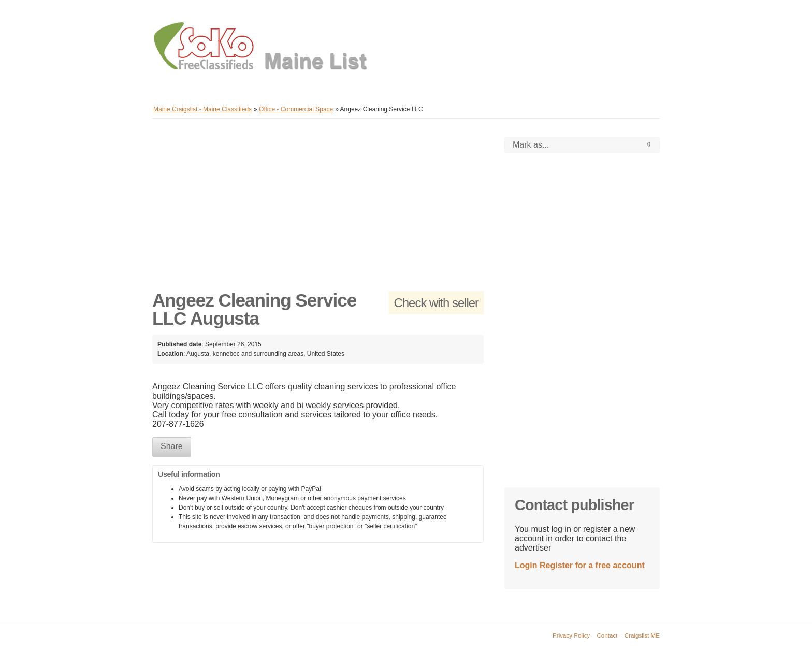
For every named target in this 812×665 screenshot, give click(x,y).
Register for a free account (592, 565)
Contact (607, 635)
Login (526, 565)
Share (172, 446)
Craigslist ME (642, 635)
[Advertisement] (318, 209)
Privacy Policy (571, 635)
